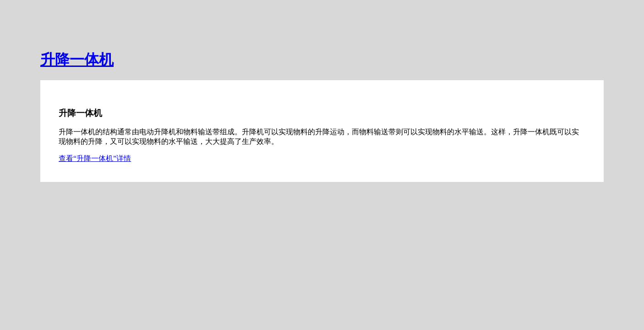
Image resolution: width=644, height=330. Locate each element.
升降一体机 (77, 60)
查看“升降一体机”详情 (95, 158)
